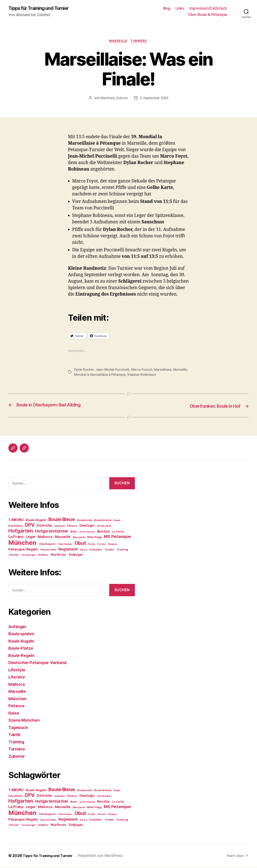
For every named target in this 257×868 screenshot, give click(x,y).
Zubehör (17, 757)
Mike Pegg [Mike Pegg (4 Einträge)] (94, 538)
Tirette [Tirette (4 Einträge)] (109, 550)
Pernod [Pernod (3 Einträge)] (101, 545)
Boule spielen (23, 634)
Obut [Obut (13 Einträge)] (80, 544)
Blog (167, 8)
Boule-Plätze (22, 649)
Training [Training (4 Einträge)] (122, 550)
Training (17, 742)
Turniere (140, 42)
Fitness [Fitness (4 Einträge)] (72, 526)
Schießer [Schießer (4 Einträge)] (96, 550)
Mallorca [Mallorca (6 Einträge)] (45, 537)
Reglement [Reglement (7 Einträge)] (68, 550)
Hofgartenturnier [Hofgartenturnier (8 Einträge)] (52, 532)
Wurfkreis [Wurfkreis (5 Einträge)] (58, 555)
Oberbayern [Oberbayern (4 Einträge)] (47, 544)
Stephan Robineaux (159, 376)
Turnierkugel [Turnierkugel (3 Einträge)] (28, 556)
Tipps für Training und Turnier (41, 8)
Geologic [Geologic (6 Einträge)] (87, 526)
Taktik (15, 735)
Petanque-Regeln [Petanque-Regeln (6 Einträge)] (23, 550)
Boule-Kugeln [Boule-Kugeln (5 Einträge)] (36, 521)
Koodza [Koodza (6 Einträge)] (103, 532)
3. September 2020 (154, 99)
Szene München (25, 721)
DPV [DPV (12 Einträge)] (30, 526)
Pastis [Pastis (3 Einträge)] (92, 545)
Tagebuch (19, 728)
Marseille (118, 42)
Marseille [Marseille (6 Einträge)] (63, 537)
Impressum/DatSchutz (208, 8)
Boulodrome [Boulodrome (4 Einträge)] (103, 521)
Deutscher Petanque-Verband (40, 663)
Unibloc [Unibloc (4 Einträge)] (43, 555)
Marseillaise (164, 371)
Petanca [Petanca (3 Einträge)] (112, 545)
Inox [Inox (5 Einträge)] (74, 532)
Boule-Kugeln (23, 642)
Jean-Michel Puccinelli (113, 371)
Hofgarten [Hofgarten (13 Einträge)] (21, 531)
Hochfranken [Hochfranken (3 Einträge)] (104, 527)
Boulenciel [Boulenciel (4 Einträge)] (84, 521)
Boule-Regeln (23, 656)
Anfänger (18, 627)
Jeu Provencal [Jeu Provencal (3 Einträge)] (87, 532)
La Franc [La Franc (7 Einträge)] (16, 537)
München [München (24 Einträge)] (22, 543)
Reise (14, 714)
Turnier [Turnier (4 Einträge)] (14, 555)
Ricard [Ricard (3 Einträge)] (84, 550)
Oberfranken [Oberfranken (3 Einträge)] (65, 545)
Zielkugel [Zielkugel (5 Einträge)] (76, 555)
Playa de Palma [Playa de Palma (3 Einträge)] (48, 550)
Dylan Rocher (84, 371)
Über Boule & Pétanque (208, 15)
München (18, 699)
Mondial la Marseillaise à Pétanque (116, 376)
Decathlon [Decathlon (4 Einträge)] (16, 526)
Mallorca (17, 685)
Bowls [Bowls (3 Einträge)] (117, 521)
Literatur (18, 678)
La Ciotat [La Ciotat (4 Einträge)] (118, 532)
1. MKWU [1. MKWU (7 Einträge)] (16, 520)
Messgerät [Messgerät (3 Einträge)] (79, 538)
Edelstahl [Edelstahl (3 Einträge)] (60, 527)
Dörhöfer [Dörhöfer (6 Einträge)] (44, 526)
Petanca (17, 706)
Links (180, 8)
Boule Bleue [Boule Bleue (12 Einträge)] (62, 520)
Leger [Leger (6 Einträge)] (31, 537)
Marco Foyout (142, 371)
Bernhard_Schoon (113, 99)
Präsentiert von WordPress (105, 856)
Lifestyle (18, 670)
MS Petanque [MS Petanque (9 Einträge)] (117, 537)
